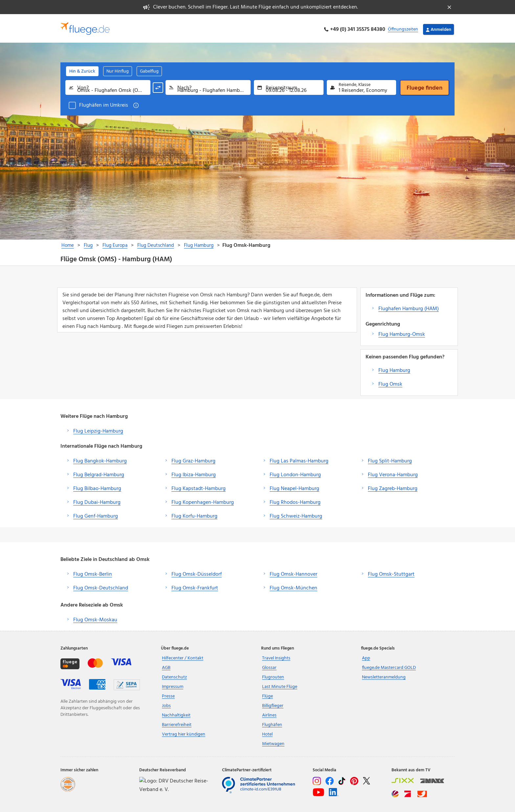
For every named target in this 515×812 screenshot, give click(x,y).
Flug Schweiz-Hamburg (296, 514)
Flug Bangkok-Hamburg (100, 459)
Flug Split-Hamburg (390, 459)
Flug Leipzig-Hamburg (98, 429)
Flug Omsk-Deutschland (101, 586)
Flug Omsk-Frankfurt (195, 586)
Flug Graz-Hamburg (193, 459)
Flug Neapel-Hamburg (294, 486)
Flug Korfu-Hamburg (194, 514)
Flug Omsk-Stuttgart (391, 572)
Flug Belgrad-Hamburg (99, 473)
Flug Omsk (390, 382)
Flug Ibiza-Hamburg (194, 473)
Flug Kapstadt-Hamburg (199, 486)
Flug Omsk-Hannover (293, 572)
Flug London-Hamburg (295, 473)
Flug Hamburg (394, 368)
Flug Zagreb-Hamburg (393, 486)
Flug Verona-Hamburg (393, 473)
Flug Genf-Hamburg (96, 514)
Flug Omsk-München (293, 586)
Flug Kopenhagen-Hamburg (203, 500)
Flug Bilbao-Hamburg (97, 486)
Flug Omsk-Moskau (95, 618)
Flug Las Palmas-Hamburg (299, 459)
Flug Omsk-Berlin (93, 572)
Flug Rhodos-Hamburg (295, 500)
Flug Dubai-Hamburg (97, 500)
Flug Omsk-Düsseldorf (197, 572)
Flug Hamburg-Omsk (402, 332)
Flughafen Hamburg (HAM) (409, 307)
